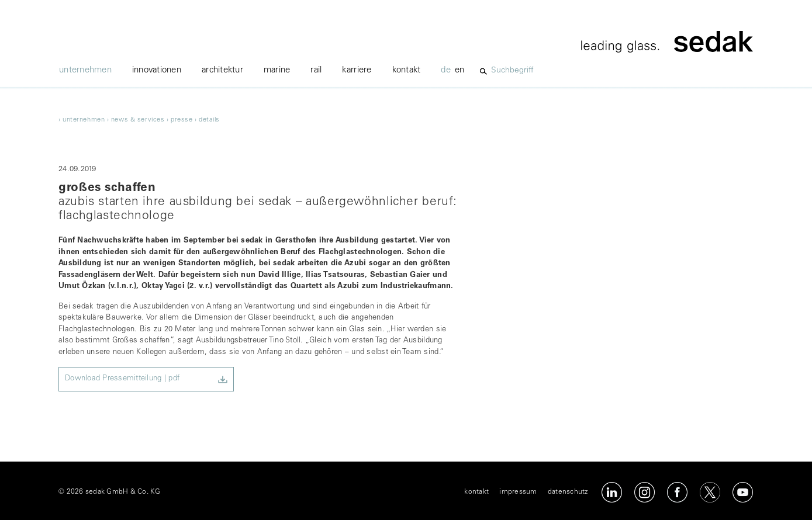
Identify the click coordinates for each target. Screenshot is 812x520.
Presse (182, 120)
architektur (222, 70)
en (460, 70)
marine (277, 70)
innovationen (157, 70)
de (446, 70)
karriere (357, 70)
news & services (138, 120)
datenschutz (568, 492)
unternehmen (85, 70)
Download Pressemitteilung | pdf (122, 379)
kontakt (407, 70)
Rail (316, 70)
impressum (518, 492)
